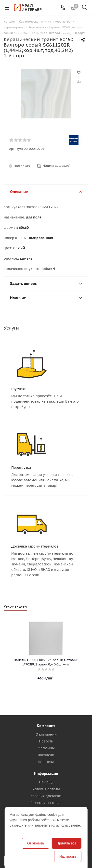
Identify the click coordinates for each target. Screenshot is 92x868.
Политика (46, 762)
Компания (46, 726)
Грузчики (19, 389)
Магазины (46, 748)
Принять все (67, 843)
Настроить (68, 856)
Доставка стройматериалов (35, 546)
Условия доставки (46, 796)
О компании (46, 734)
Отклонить (36, 843)
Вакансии (46, 755)
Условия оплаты (46, 789)
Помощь (46, 782)
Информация (46, 773)
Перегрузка (21, 468)
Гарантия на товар (46, 803)
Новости (46, 741)
